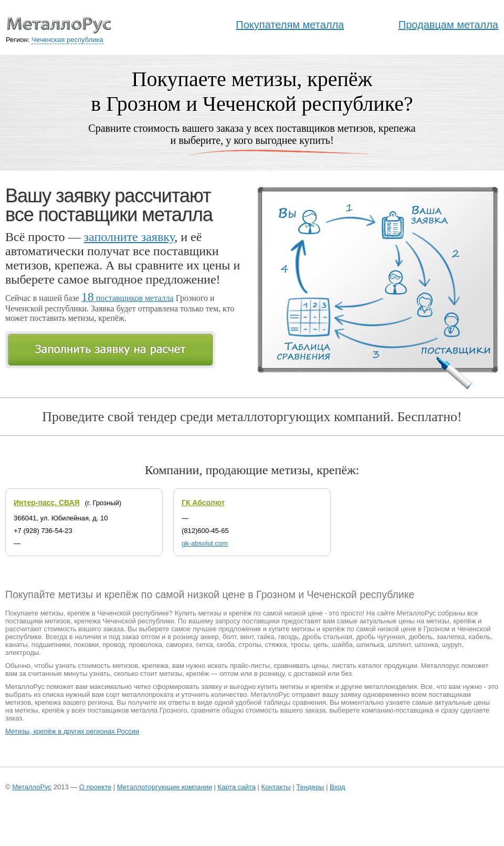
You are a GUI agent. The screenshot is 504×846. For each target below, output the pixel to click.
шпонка (427, 645)
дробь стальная (327, 637)
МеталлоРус (32, 787)
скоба (226, 645)
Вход (337, 787)
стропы (250, 645)
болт (230, 637)
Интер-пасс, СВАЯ (47, 503)
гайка (266, 637)
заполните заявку (129, 237)
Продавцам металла (448, 25)
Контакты (276, 787)
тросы (300, 645)
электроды (22, 652)
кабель (480, 637)
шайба (342, 645)
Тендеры (310, 787)
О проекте (95, 787)
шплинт (399, 645)
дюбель (421, 637)
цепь (321, 645)
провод (114, 645)
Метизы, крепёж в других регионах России (72, 731)
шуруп (452, 645)
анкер (210, 637)
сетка (204, 645)
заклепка (451, 637)
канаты (17, 645)
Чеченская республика (67, 40)
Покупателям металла (290, 25)
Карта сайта (237, 787)
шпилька (370, 645)
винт (247, 637)
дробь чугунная (380, 637)
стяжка (276, 645)
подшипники (51, 645)
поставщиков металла (128, 298)
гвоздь (288, 637)
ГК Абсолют (203, 503)
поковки (86, 645)
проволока (145, 645)
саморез (179, 645)
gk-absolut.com (205, 543)
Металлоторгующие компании (165, 787)
